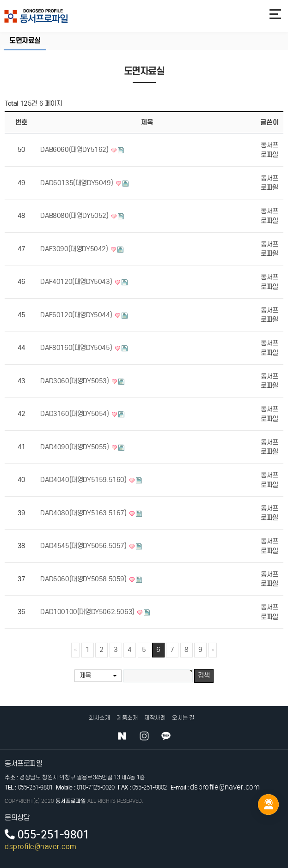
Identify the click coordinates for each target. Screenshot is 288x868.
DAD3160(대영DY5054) (75, 414)
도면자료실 (25, 41)
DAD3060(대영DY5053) (75, 381)
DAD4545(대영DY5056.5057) (84, 546)
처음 (75, 650)
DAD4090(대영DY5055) (75, 447)
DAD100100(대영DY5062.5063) (88, 612)
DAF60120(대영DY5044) (77, 315)
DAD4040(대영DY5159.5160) (84, 480)
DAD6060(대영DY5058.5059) (84, 579)
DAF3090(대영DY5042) (75, 249)
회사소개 (99, 718)
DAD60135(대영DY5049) (77, 183)
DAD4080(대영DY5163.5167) (84, 513)
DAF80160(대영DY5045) (77, 348)
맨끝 (213, 650)
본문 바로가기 (0, 0)
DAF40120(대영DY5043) (77, 282)
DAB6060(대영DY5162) (75, 150)
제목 (85, 675)
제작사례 (155, 718)
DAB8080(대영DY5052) (75, 216)
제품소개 (127, 718)
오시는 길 (183, 718)
